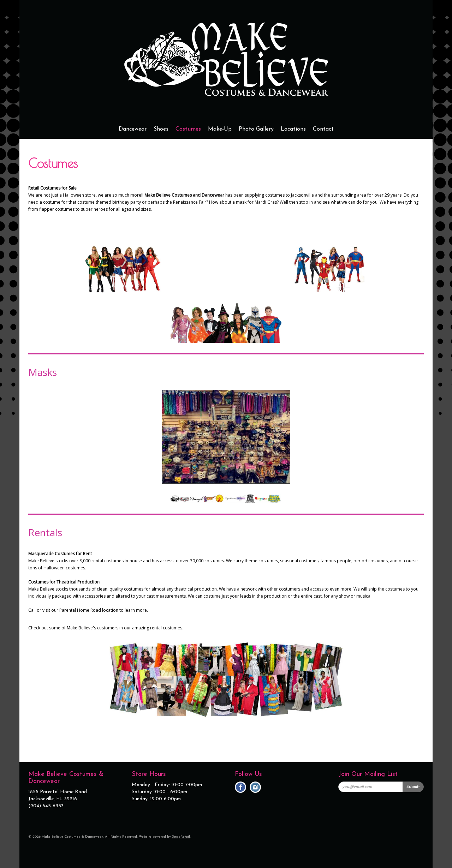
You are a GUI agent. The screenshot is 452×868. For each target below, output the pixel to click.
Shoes (161, 129)
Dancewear (133, 129)
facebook (240, 787)
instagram (255, 787)
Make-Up (220, 129)
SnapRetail (181, 837)
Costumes (188, 129)
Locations (293, 129)
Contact (323, 129)
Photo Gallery (256, 129)
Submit (413, 787)
